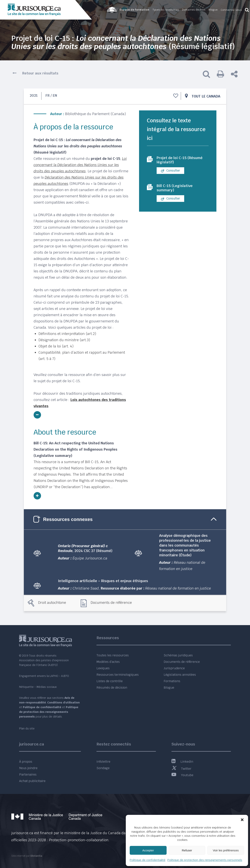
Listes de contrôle (110, 681)
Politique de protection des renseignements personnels (205, 860)
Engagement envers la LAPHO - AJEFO (44, 676)
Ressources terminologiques (118, 675)
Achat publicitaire (32, 781)
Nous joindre (28, 768)
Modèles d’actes (108, 662)
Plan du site (27, 728)
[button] (242, 820)
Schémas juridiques (178, 655)
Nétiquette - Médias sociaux (38, 687)
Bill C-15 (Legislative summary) (176, 189)
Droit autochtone (52, 603)
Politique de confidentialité (148, 860)
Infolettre (103, 762)
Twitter (181, 769)
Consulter (170, 171)
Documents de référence (111, 603)
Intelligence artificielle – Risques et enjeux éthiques (103, 581)
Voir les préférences (226, 850)
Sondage (103, 768)
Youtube (182, 775)
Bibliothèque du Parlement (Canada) (95, 114)
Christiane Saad (86, 588)
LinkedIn (182, 762)
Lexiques (103, 668)
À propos (26, 762)
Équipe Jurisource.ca (90, 558)
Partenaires (28, 774)
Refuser (187, 850)
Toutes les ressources (113, 655)
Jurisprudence (174, 668)
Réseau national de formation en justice (178, 588)
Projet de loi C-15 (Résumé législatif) (182, 160)
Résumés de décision (112, 688)
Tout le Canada (206, 96)
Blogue (169, 688)
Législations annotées (180, 675)
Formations (172, 681)
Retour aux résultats (40, 73)
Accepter (148, 850)
